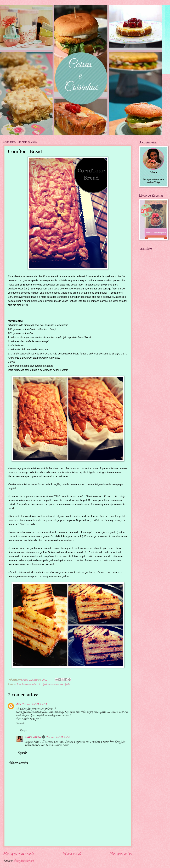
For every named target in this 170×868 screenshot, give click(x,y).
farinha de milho (29, 685)
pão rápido (43, 685)
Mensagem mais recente (19, 854)
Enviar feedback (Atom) (24, 861)
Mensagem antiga (121, 854)
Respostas (24, 731)
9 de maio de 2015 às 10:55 (35, 704)
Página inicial (72, 854)
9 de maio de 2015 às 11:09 (58, 737)
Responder (21, 724)
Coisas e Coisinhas (33, 737)
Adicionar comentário (19, 763)
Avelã (19, 704)
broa (19, 685)
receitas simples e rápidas (59, 685)
